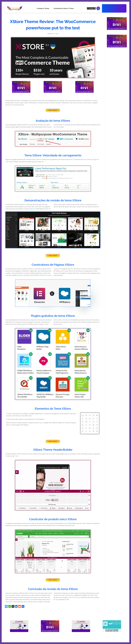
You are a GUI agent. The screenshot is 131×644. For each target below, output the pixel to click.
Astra (78, 597)
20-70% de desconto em (117, 7)
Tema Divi (114, 10)
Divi (90, 320)
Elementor (32, 209)
